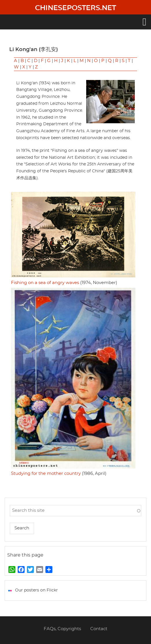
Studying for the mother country (46, 474)
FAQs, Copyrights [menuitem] (62, 629)
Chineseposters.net (75, 8)
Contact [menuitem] (99, 629)
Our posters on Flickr (36, 590)
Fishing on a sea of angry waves (45, 283)
